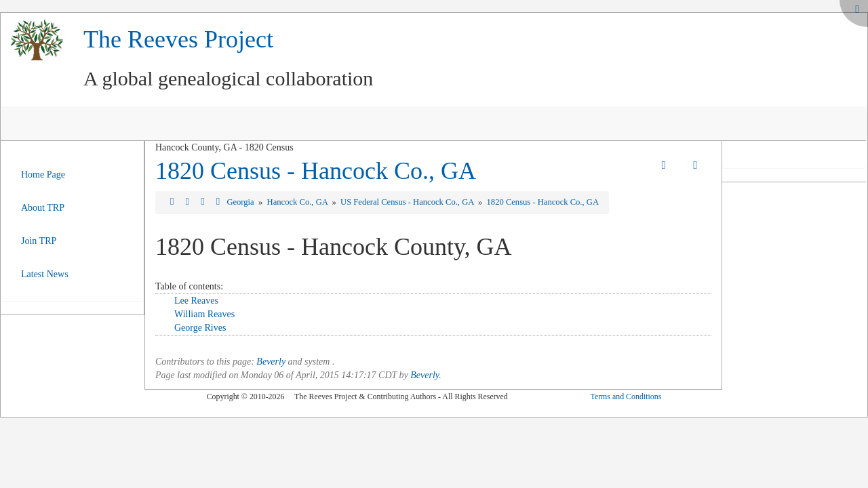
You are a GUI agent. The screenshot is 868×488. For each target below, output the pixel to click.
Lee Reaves (196, 301)
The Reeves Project (178, 39)
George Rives (200, 328)
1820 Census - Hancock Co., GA (316, 171)
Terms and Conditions (626, 396)
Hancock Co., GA (299, 202)
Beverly (271, 362)
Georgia (241, 202)
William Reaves (204, 314)
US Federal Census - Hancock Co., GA (408, 202)
